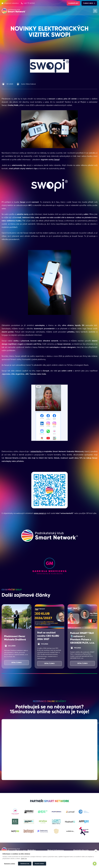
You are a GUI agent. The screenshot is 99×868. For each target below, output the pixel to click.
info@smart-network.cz (10, 3)
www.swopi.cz (40, 513)
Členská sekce (89, 3)
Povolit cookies (40, 864)
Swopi (57, 159)
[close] (96, 851)
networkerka (36, 451)
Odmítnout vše (25, 864)
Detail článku (17, 663)
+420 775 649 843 (28, 3)
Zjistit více (24, 859)
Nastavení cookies (10, 864)
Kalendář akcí (73, 3)
